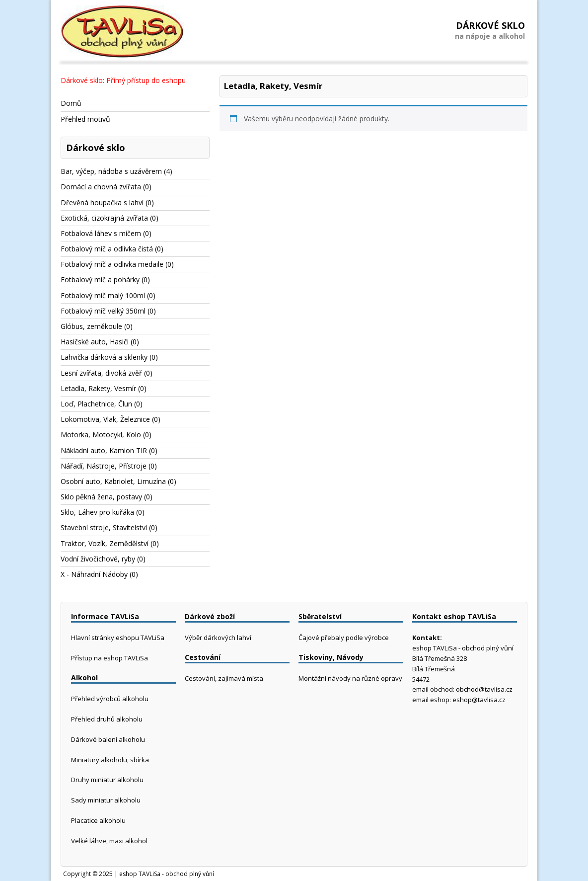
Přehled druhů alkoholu (107, 719)
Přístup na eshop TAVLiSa (110, 658)
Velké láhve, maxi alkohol (109, 841)
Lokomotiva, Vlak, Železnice (105, 419)
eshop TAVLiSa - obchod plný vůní (167, 874)
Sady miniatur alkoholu (106, 800)
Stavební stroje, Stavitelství (104, 527)
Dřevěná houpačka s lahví (102, 202)
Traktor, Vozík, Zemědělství (105, 543)
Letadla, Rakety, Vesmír (98, 388)
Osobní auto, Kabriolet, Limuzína (113, 481)
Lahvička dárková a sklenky (104, 357)
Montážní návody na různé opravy (350, 678)
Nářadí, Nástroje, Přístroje (104, 466)
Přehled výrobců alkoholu (110, 699)
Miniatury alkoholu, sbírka (110, 760)
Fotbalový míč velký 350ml (103, 311)
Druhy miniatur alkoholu (107, 780)
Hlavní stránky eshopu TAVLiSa (118, 638)
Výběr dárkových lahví (218, 638)
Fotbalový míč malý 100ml (103, 295)
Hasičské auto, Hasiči (95, 342)
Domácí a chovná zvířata (101, 187)
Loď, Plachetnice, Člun (96, 404)
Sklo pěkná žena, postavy (101, 497)
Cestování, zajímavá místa (224, 678)
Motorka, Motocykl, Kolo (101, 435)
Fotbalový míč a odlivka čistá (107, 249)
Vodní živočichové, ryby (98, 559)
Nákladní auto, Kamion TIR (104, 450)
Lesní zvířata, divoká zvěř (101, 373)
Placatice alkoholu (98, 820)
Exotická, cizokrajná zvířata (104, 218)
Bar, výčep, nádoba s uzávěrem (111, 171)
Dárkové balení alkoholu (108, 739)
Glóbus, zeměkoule (91, 326)
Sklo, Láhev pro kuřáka (97, 512)
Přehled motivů (85, 119)
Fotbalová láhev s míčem (101, 233)
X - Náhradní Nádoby (94, 574)
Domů (71, 103)
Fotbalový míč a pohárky (100, 280)
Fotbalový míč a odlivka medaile (112, 264)
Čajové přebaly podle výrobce (344, 638)
